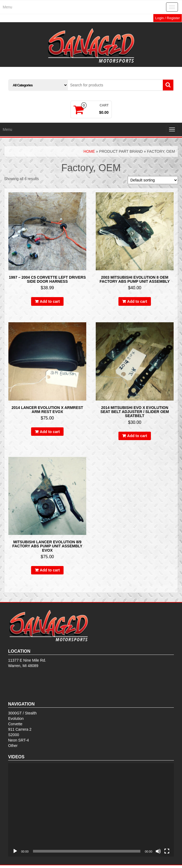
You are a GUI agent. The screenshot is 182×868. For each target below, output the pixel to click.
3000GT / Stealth (22, 713)
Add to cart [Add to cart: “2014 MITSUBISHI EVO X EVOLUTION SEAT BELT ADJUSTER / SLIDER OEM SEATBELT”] (137, 436)
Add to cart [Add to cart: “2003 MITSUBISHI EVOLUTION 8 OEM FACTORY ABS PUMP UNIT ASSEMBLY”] (137, 301)
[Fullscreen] (167, 851)
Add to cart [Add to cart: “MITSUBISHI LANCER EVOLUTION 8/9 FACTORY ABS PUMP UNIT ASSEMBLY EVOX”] (50, 570)
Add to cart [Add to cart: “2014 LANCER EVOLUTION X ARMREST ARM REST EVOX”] (50, 432)
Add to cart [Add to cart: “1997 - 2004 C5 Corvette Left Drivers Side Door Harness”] (50, 301)
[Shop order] (153, 180)
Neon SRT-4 (19, 740)
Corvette (15, 724)
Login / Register (168, 18)
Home (89, 151)
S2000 (14, 735)
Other (13, 746)
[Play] (15, 851)
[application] (91, 810)
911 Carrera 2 (20, 729)
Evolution (16, 719)
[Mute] (158, 851)
